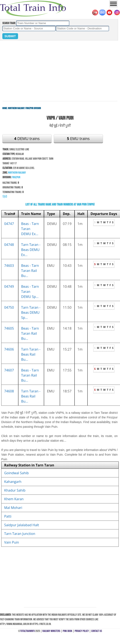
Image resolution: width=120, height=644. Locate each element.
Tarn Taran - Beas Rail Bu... (31, 354)
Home (5, 108)
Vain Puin (12, 542)
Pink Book (67, 631)
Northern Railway (16, 108)
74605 (9, 328)
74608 (9, 391)
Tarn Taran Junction (20, 534)
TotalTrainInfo (27, 631)
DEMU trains (27, 138)
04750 (9, 307)
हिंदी (5, 197)
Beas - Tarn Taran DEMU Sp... (30, 292)
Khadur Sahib (15, 490)
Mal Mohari (13, 508)
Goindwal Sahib (17, 473)
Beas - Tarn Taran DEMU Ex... (30, 229)
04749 (9, 286)
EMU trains (78, 138)
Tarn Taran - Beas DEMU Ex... (31, 250)
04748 (9, 245)
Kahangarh (13, 482)
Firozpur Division (33, 108)
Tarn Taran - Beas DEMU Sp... (31, 312)
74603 (9, 266)
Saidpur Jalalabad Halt (22, 525)
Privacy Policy (82, 631)
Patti (8, 516)
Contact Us (97, 631)
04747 (9, 224)
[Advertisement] (60, 71)
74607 (9, 370)
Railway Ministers (51, 631)
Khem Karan (14, 499)
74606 (9, 349)
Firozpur (16, 177)
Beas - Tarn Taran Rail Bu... (30, 271)
